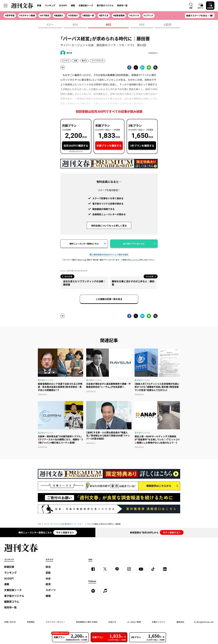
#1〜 (50, 25)
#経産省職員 (119, 15)
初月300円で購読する (76, 146)
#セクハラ (134, 15)
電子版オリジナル (105, 5)
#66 (142, 25)
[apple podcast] (105, 591)
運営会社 (180, 622)
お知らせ (112, 622)
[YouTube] (141, 569)
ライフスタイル (98, 61)
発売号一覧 (122, 5)
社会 (48, 578)
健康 (48, 596)
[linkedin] (165, 569)
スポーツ (51, 590)
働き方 (84, 61)
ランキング (50, 5)
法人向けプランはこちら (134, 244)
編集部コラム (12, 601)
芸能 (48, 573)
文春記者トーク (86, 5)
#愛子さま (104, 15)
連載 (73, 5)
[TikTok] (153, 569)
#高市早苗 (10, 15)
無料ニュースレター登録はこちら (84, 244)
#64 (75, 25)
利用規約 (31, 622)
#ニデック (148, 15)
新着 (39, 5)
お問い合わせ (10, 622)
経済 (48, 584)
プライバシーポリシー (55, 622)
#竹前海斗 (73, 15)
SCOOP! (63, 5)
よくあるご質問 (134, 622)
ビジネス (65, 61)
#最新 (167, 25)
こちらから (135, 260)
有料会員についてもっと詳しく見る (109, 226)
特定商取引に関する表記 (87, 622)
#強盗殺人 (59, 15)
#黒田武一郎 (88, 15)
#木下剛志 (45, 15)
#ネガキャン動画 (27, 15)
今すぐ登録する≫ (65, 532)
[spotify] (93, 591)
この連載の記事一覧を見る (109, 299)
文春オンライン (159, 622)
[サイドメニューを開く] (6, 6)
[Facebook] (93, 569)
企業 (75, 61)
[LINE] (117, 569)
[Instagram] (129, 569)
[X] (105, 569)
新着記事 (9, 567)
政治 (48, 567)
